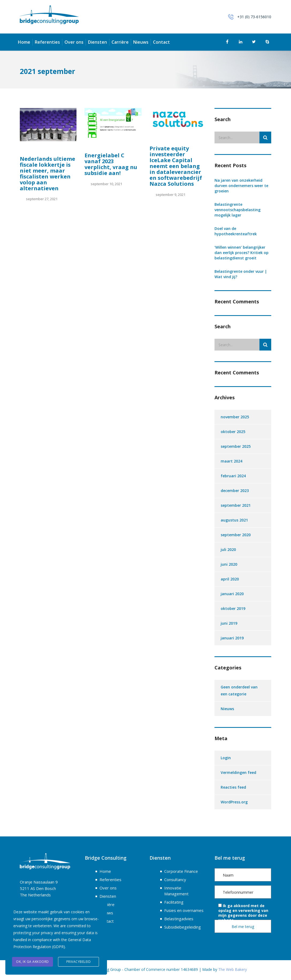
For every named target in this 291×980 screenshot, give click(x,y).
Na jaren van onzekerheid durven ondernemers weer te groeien (241, 186)
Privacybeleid (79, 962)
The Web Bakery (233, 969)
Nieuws (141, 42)
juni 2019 (229, 623)
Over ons (74, 42)
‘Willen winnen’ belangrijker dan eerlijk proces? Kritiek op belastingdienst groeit (242, 253)
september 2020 (236, 535)
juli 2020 (228, 549)
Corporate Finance (181, 871)
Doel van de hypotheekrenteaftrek (236, 231)
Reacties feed (233, 787)
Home (24, 42)
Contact (161, 42)
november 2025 (235, 417)
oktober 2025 (233, 432)
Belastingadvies (179, 919)
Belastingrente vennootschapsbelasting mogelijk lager (238, 210)
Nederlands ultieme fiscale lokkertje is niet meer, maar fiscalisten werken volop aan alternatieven (47, 174)
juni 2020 (229, 564)
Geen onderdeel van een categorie (239, 690)
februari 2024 (233, 476)
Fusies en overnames (184, 910)
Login (226, 758)
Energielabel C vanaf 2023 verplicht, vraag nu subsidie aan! (111, 164)
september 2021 (236, 505)
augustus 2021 (234, 520)
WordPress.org (234, 802)
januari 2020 (232, 594)
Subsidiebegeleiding (183, 927)
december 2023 (235, 491)
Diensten (97, 42)
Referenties (47, 42)
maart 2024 (231, 461)
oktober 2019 (233, 608)
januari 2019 (232, 638)
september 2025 (236, 446)
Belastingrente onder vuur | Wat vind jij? (241, 274)
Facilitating (174, 902)
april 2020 (230, 579)
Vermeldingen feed (238, 772)
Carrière (120, 42)
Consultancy (175, 880)
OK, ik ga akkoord (32, 962)
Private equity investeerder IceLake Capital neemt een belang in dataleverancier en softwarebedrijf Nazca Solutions (176, 166)
